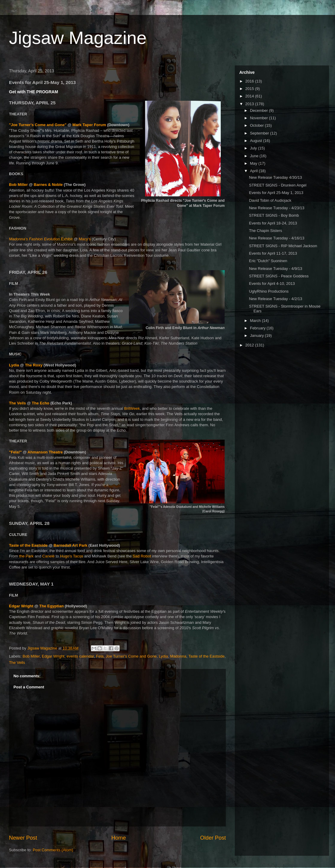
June (255, 156)
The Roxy (34, 365)
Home (119, 838)
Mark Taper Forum (89, 125)
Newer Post (23, 838)
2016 (250, 81)
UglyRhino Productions (269, 291)
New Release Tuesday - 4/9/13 (275, 269)
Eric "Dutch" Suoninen (268, 261)
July (254, 148)
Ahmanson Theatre (45, 452)
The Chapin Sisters (265, 231)
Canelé (48, 556)
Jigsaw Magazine (78, 38)
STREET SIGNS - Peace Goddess (279, 276)
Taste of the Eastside (28, 545)
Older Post (213, 838)
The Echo (41, 403)
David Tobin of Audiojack (270, 200)
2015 (250, 89)
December (260, 110)
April (255, 171)
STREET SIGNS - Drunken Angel (278, 185)
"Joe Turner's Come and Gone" (38, 125)
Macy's (85, 239)
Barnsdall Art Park (70, 545)
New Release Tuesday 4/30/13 (275, 177)
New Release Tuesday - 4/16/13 (277, 238)
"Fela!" (15, 452)
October (258, 125)
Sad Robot (142, 556)
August (257, 141)
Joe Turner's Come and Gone (131, 656)
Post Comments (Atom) (53, 850)
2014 (250, 96)
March (256, 321)
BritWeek (132, 408)
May (254, 163)
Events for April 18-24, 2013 (273, 223)
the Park (26, 556)
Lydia (15, 365)
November (260, 118)
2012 (250, 345)
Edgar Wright (21, 606)
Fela (100, 656)
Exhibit (41, 239)
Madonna (178, 656)
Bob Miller (18, 185)
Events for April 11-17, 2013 (273, 253)
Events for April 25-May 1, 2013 (276, 193)
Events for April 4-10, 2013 (272, 284)
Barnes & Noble (48, 185)
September (260, 133)
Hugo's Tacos (72, 556)
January (258, 336)
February (258, 328)
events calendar (80, 656)
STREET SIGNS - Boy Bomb (274, 215)
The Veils (17, 403)
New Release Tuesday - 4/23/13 (277, 208)
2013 (250, 104)
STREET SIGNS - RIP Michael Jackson (283, 246)
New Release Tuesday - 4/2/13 (275, 299)
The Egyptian (51, 606)
